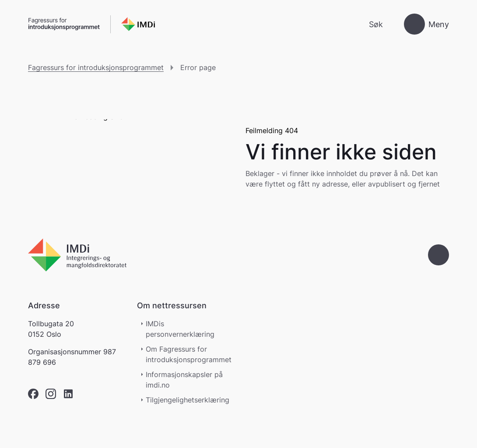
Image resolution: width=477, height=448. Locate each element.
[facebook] (33, 394)
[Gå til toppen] (438, 255)
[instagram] (51, 394)
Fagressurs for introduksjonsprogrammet (96, 67)
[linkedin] (68, 394)
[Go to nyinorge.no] (77, 255)
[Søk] (368, 24)
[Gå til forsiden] (91, 24)
